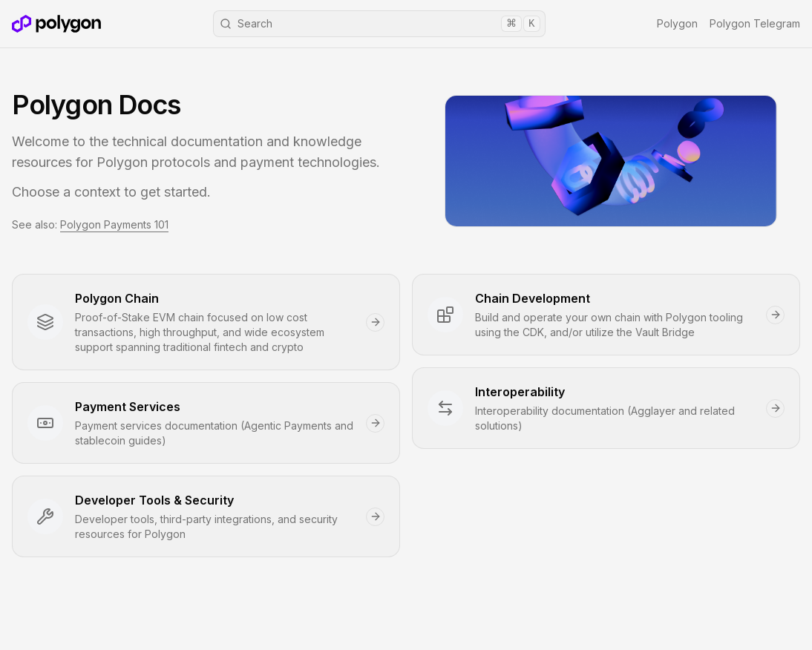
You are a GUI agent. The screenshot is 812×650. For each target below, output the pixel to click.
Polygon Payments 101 (114, 224)
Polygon (677, 23)
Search (380, 24)
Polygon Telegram (755, 23)
